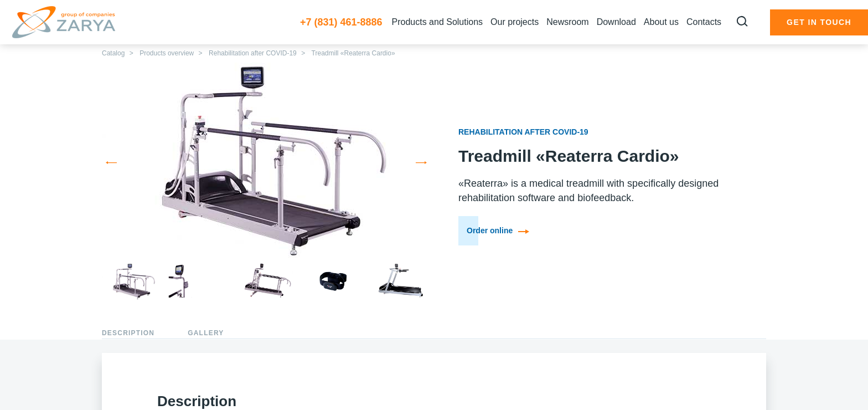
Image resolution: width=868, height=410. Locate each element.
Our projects (515, 22)
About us (661, 22)
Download (616, 22)
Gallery (206, 333)
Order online (498, 230)
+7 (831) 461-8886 (341, 22)
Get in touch (819, 22)
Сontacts (704, 22)
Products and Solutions (438, 22)
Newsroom (567, 22)
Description (128, 333)
